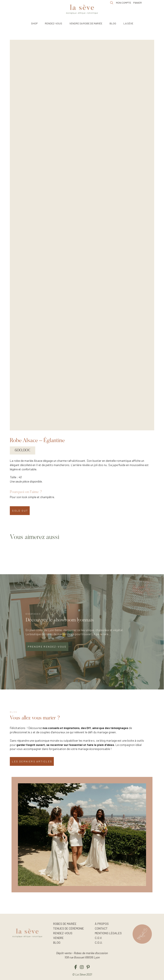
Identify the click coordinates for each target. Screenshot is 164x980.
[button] (34, 23)
